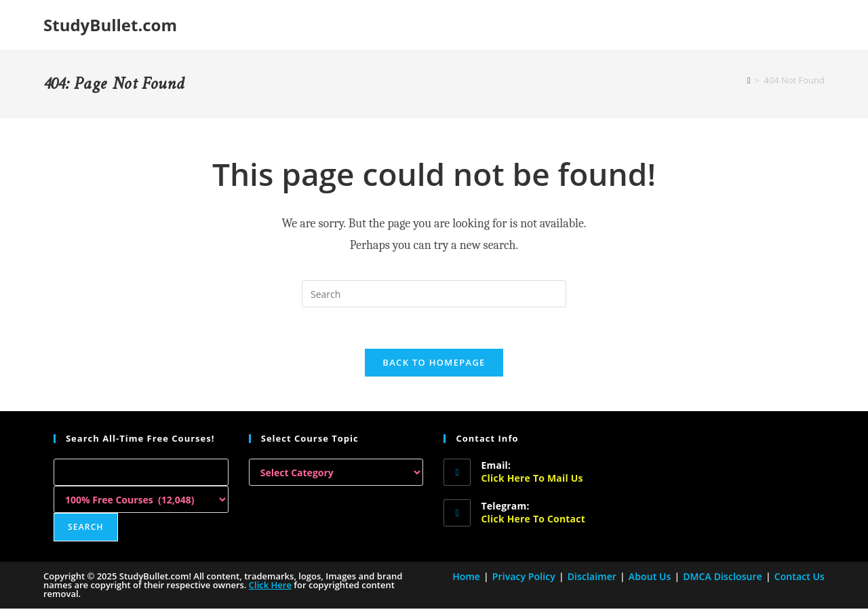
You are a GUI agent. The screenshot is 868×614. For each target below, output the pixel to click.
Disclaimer (592, 576)
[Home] (749, 80)
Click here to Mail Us (532, 478)
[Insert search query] (434, 294)
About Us (650, 576)
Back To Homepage (434, 362)
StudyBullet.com (110, 25)
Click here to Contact (533, 519)
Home (466, 576)
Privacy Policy (524, 576)
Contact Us (800, 576)
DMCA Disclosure (723, 576)
